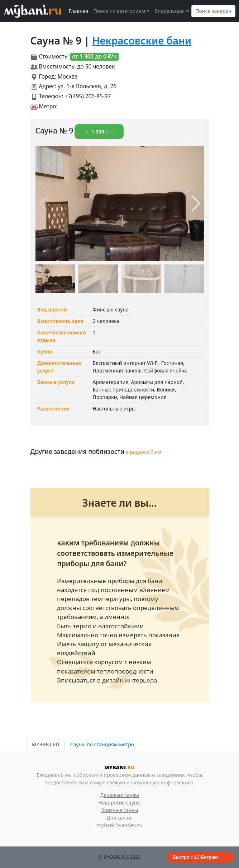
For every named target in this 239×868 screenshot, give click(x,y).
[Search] (213, 11)
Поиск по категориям (119, 11)
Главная (79, 11)
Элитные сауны (120, 810)
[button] (108, 254)
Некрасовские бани (142, 41)
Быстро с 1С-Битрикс (196, 857)
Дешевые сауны (119, 795)
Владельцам (169, 11)
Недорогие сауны (119, 803)
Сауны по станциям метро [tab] (102, 744)
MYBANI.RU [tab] (46, 744)
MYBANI (119, 767)
